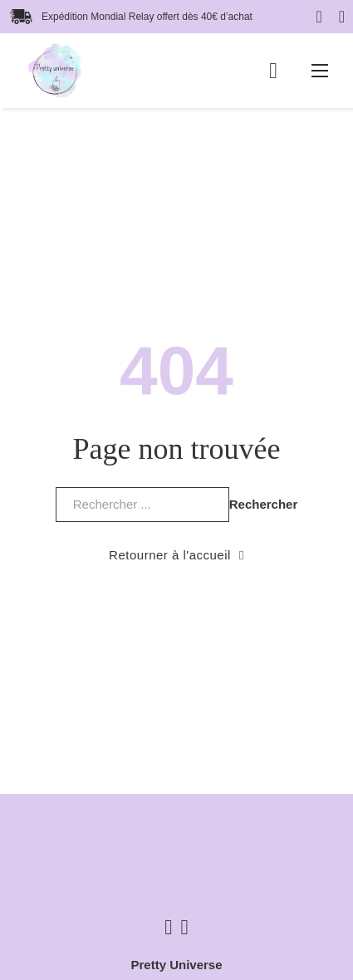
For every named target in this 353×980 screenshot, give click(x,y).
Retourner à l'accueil (176, 555)
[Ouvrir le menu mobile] (320, 71)
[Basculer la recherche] (342, 17)
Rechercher (264, 504)
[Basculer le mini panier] (273, 71)
